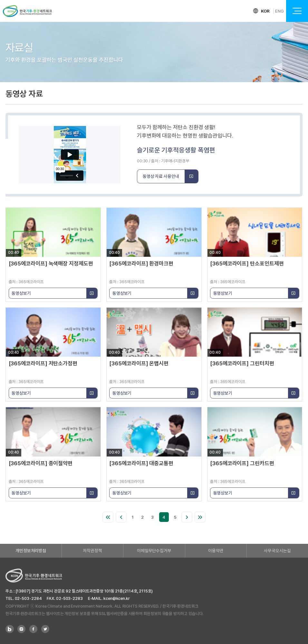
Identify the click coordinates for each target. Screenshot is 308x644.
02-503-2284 (28, 598)
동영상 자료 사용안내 (171, 177)
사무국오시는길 (277, 551)
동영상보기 (54, 293)
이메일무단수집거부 (154, 551)
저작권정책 (92, 551)
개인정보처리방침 (31, 551)
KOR (265, 11)
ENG (279, 11)
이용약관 (216, 551)
